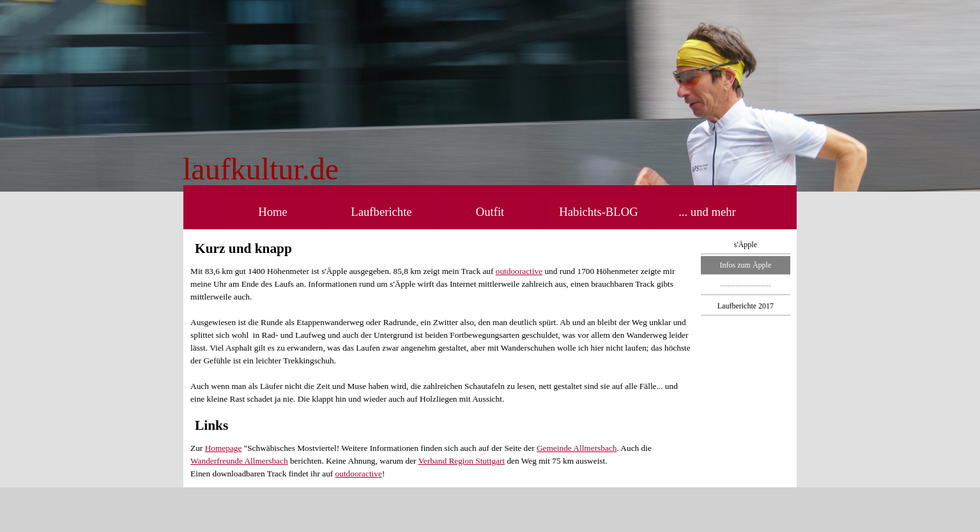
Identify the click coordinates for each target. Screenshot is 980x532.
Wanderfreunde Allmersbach (239, 461)
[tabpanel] (364, 169)
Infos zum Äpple (746, 265)
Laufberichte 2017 (746, 306)
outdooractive (519, 271)
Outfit (490, 212)
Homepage (224, 448)
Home (273, 212)
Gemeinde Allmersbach (577, 448)
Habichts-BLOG (598, 212)
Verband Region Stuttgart (462, 461)
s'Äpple (746, 245)
